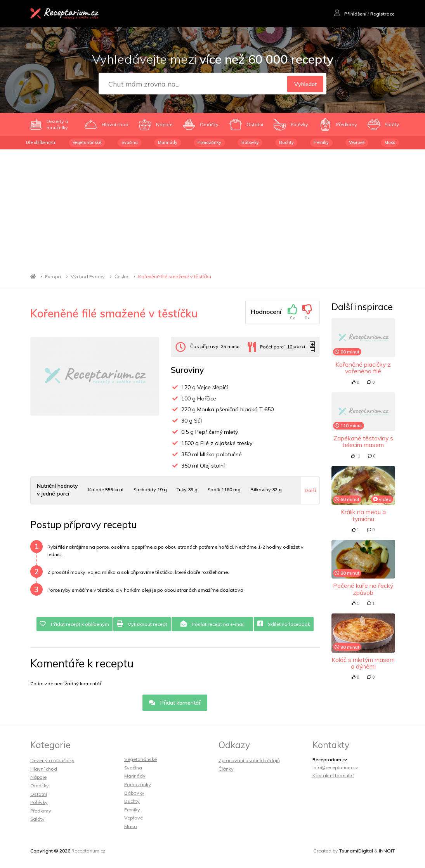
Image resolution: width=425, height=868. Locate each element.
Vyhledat (305, 84)
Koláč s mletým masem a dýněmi (363, 663)
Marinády (168, 142)
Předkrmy (41, 811)
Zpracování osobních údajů (249, 760)
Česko (121, 276)
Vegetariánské (87, 142)
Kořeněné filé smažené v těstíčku (175, 276)
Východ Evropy (88, 276)
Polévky (39, 802)
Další (310, 490)
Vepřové (357, 142)
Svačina (130, 142)
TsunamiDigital (356, 851)
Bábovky (250, 142)
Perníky (321, 142)
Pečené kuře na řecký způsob (363, 589)
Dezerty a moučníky (52, 760)
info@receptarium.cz (335, 767)
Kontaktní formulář (333, 775)
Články (226, 769)
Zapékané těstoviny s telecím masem (363, 441)
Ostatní (39, 794)
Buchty (286, 142)
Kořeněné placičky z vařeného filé (363, 368)
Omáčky (40, 786)
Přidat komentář (175, 703)
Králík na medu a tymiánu (363, 515)
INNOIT (387, 851)
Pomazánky (209, 142)
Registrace (382, 14)
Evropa (53, 276)
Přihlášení (350, 14)
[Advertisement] (212, 208)
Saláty (37, 819)
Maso (390, 142)
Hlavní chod (44, 769)
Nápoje (38, 777)
